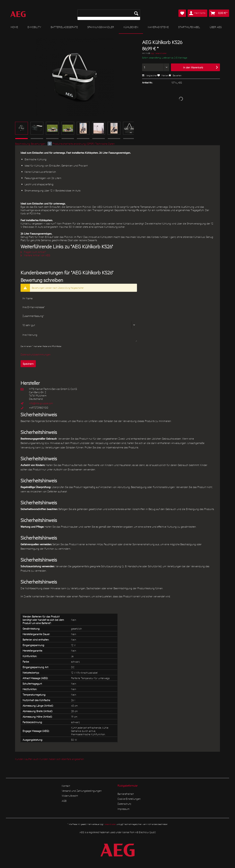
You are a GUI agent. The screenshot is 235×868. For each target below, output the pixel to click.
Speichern (28, 364)
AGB (64, 801)
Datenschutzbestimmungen (36, 354)
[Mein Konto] (197, 13)
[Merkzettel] (182, 13)
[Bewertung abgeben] (79, 325)
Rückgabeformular (128, 785)
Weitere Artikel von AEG (35, 255)
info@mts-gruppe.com (41, 403)
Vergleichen (150, 75)
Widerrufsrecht (70, 796)
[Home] (14, 27)
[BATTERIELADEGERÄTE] (64, 27)
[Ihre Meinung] (79, 336)
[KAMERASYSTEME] (158, 27)
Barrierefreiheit (126, 794)
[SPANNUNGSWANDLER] (101, 27)
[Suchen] (136, 13)
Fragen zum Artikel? (33, 252)
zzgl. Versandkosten (159, 53)
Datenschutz (124, 804)
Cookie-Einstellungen (129, 799)
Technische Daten (105, 144)
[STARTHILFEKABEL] (189, 27)
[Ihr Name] (79, 298)
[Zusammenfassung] (79, 316)
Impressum (123, 809)
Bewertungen (42, 144)
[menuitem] (109, 15)
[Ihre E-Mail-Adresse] (79, 307)
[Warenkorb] (219, 13)
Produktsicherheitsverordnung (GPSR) (73, 144)
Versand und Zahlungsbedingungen (82, 791)
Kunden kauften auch (27, 759)
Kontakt (66, 786)
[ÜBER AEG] (216, 27)
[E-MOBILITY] (34, 27)
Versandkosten (110, 824)
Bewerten (175, 75)
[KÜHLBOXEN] (131, 27)
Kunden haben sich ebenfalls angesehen (62, 759)
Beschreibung (23, 144)
